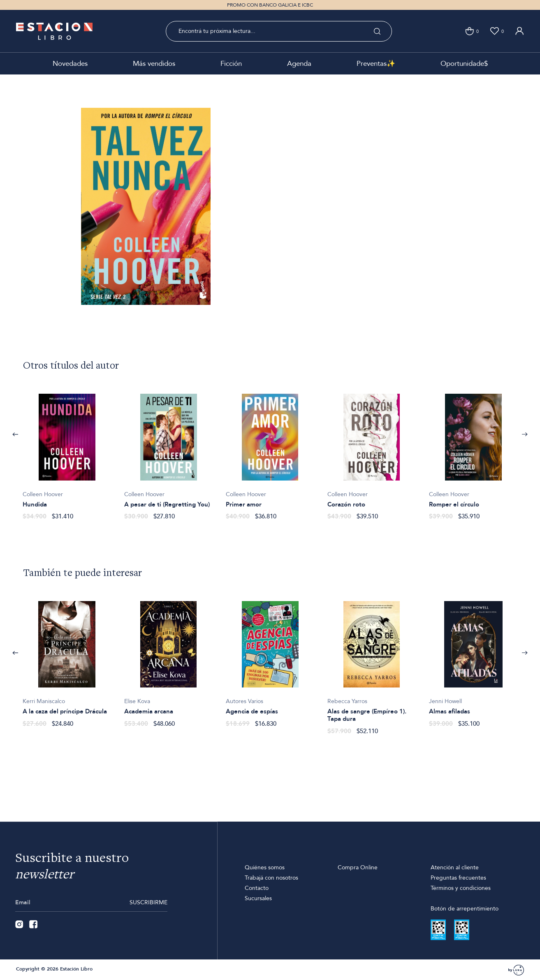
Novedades (70, 64)
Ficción (231, 64)
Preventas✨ (376, 64)
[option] (67, 453)
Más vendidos (154, 64)
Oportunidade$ (464, 64)
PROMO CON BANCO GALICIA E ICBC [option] (270, 5)
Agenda (299, 64)
